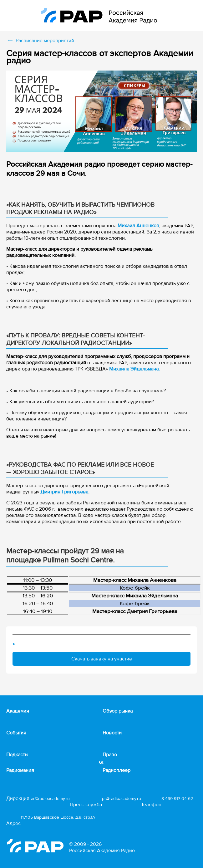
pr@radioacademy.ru (122, 799)
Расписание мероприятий (45, 41)
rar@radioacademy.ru (50, 799)
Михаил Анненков (138, 226)
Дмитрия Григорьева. (65, 492)
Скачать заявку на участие (102, 659)
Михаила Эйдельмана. (134, 369)
